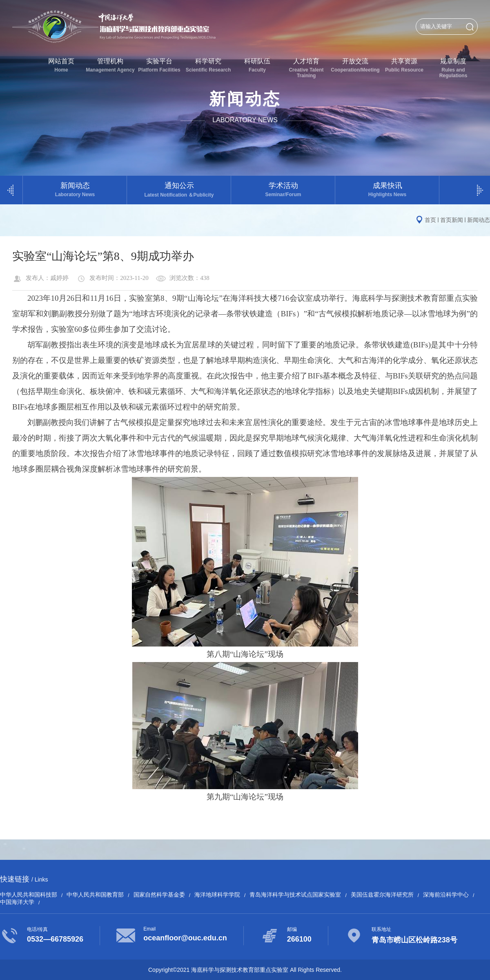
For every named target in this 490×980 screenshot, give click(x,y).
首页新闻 (452, 220)
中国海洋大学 (17, 902)
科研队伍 (257, 65)
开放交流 (355, 65)
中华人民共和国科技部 (29, 895)
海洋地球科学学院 (217, 895)
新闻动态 (75, 189)
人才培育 (306, 68)
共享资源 (404, 65)
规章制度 (453, 68)
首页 (430, 220)
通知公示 (179, 190)
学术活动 (283, 189)
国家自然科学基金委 (159, 895)
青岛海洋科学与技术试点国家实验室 (295, 895)
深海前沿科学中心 (446, 895)
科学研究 (208, 65)
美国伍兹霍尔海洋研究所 (382, 895)
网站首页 (61, 65)
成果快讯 (387, 189)
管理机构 (110, 65)
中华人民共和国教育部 (95, 895)
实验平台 (159, 65)
